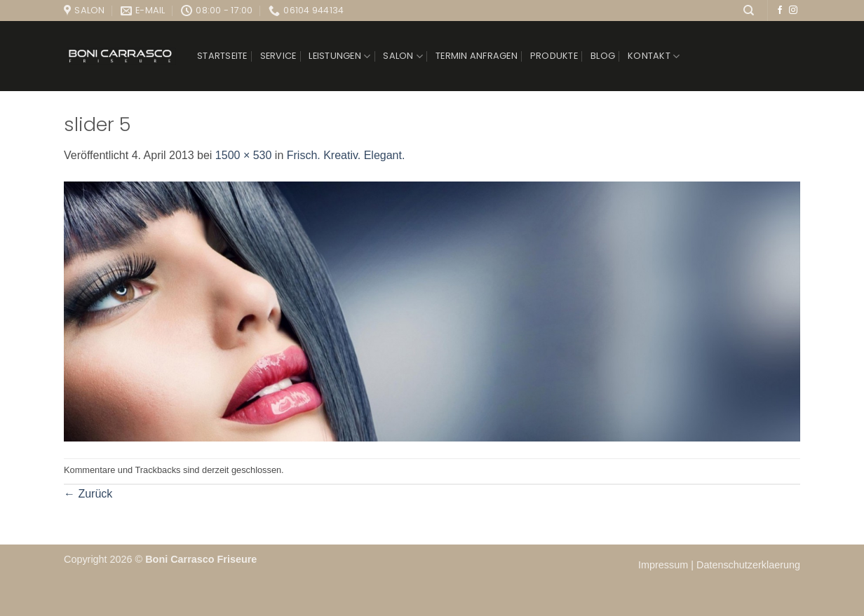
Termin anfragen (477, 56)
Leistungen (339, 56)
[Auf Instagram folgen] (793, 11)
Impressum (664, 565)
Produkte (554, 56)
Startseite (222, 56)
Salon (403, 56)
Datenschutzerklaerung (748, 565)
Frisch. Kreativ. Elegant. (346, 155)
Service (278, 56)
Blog (603, 56)
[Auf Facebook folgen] (780, 11)
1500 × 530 (244, 155)
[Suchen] (749, 11)
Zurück (88, 494)
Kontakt (654, 56)
